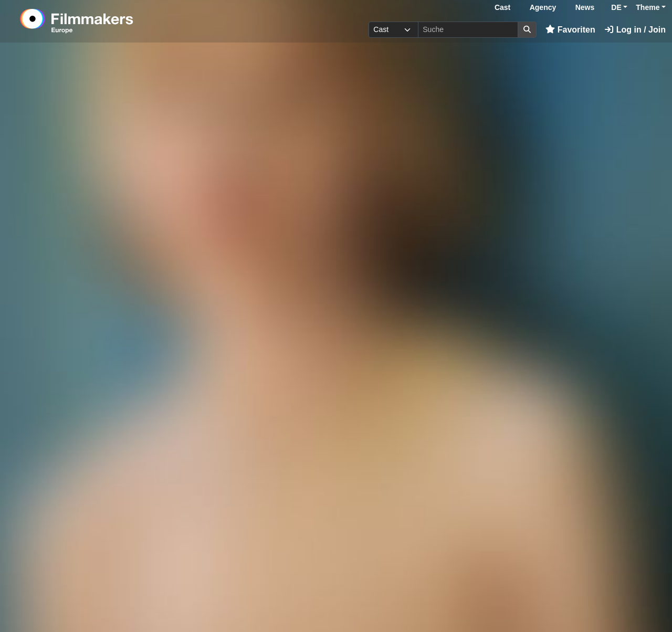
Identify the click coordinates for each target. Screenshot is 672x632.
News (585, 7)
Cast (502, 7)
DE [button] (616, 7)
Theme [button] (648, 7)
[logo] (103, 21)
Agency (543, 7)
